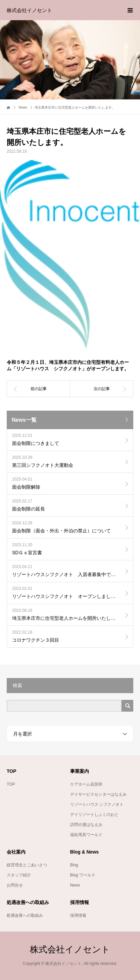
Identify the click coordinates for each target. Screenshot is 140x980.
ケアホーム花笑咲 (86, 784)
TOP (11, 784)
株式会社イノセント (29, 10)
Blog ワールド (83, 875)
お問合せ (15, 885)
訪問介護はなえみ (86, 825)
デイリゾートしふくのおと (94, 815)
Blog (74, 865)
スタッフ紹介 (19, 875)
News (75, 885)
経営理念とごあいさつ (27, 865)
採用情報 (78, 915)
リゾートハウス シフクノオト (97, 804)
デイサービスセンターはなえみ (98, 794)
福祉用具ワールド (86, 835)
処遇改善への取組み (25, 915)
